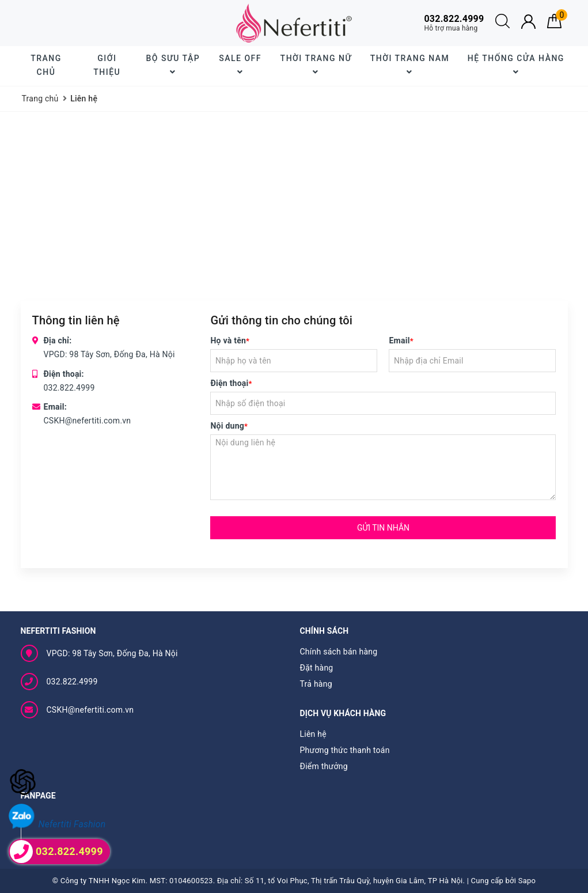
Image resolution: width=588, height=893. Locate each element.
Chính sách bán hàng (339, 652)
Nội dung (229, 426)
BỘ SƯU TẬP (173, 65)
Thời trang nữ (316, 65)
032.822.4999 (69, 388)
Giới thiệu (107, 65)
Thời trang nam (410, 65)
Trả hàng (316, 684)
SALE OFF (240, 65)
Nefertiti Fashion (72, 824)
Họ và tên (230, 340)
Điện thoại (231, 383)
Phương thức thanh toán (345, 750)
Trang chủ (46, 65)
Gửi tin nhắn (383, 528)
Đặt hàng (317, 668)
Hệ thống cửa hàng (516, 65)
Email (401, 340)
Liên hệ (313, 734)
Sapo (527, 881)
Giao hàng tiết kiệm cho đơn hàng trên (110, 23)
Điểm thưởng (324, 766)
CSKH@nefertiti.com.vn (88, 421)
